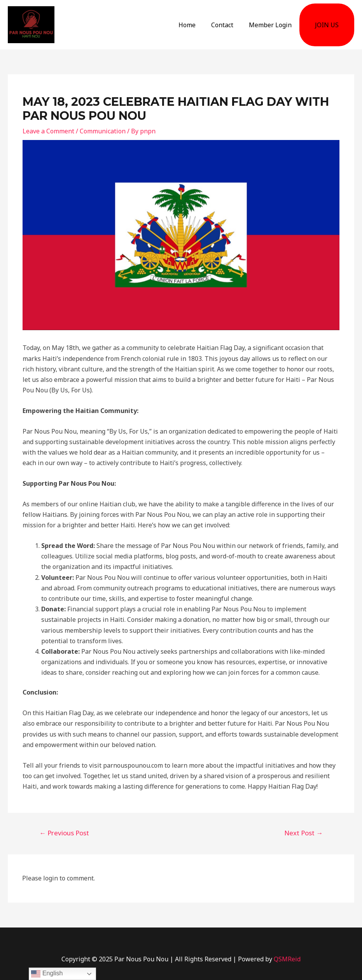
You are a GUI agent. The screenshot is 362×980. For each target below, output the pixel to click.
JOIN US (327, 25)
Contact (222, 25)
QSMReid (287, 959)
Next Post (303, 833)
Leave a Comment (48, 131)
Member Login (270, 25)
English (47, 974)
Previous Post (64, 833)
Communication (103, 131)
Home (187, 25)
